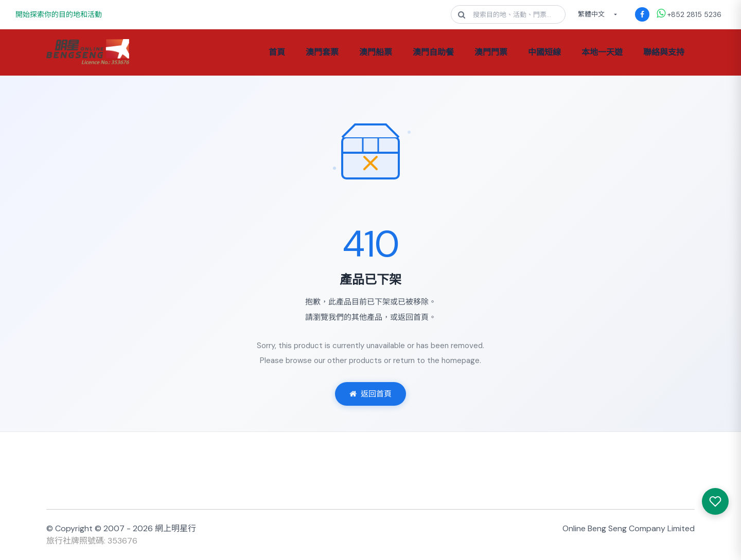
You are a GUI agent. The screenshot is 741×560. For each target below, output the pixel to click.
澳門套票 (322, 52)
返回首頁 (370, 394)
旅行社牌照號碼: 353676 (92, 541)
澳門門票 (491, 52)
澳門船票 (376, 52)
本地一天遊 (602, 52)
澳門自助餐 (433, 52)
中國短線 (544, 52)
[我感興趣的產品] (715, 501)
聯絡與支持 (664, 52)
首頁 (277, 52)
